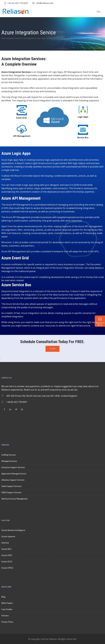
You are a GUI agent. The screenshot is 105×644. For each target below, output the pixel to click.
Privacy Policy (7, 622)
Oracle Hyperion (8, 537)
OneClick (5, 543)
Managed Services (9, 461)
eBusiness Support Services (13, 480)
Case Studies (7, 609)
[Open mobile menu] (100, 12)
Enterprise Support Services (13, 467)
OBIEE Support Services (11, 493)
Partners (5, 616)
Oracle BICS (6, 549)
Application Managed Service (14, 474)
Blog (3, 597)
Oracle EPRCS (7, 568)
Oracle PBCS (7, 555)
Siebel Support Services (11, 486)
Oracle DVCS (7, 562)
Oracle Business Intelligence (13, 530)
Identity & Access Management (15, 499)
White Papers (7, 603)
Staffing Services (9, 455)
